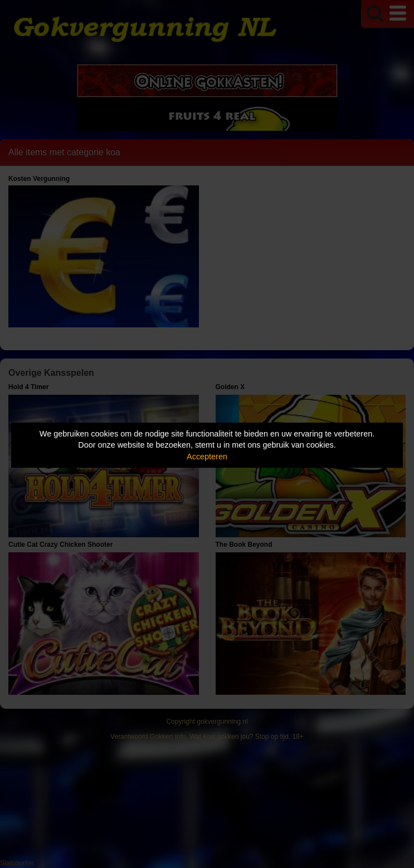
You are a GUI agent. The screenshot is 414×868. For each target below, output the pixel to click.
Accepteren (207, 457)
